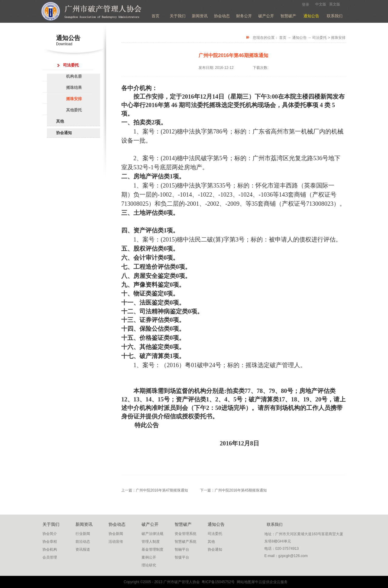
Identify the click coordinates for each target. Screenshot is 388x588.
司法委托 (319, 38)
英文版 (335, 4)
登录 (306, 5)
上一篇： (155, 490)
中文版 (321, 4)
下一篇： (233, 490)
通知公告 (299, 38)
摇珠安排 (338, 38)
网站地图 (243, 582)
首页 (156, 16)
